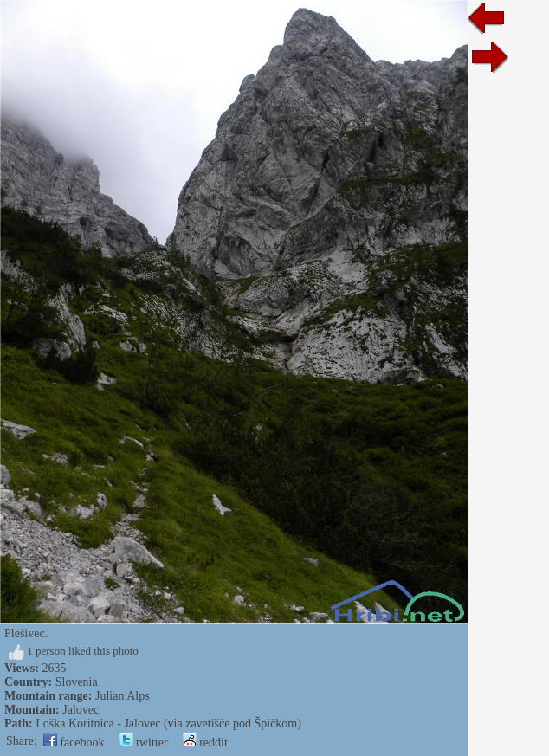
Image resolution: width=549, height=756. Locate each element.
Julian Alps (123, 696)
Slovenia (77, 682)
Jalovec (81, 710)
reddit (205, 743)
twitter (144, 743)
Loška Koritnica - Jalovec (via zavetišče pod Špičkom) (168, 724)
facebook (74, 743)
